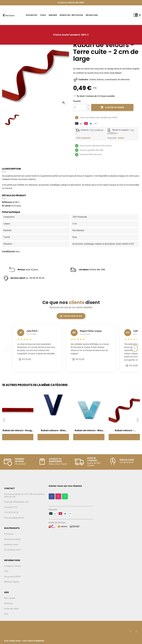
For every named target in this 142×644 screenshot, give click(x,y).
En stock (6, 206)
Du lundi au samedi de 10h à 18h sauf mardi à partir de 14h (24, 495)
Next (138, 420)
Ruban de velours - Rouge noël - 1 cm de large (18, 431)
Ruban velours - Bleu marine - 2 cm (53, 431)
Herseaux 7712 (11, 507)
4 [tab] (75, 445)
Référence (7, 202)
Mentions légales (12, 582)
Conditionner (9, 252)
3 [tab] (72, 445)
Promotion (9, 534)
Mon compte (10, 598)
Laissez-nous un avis (71, 316)
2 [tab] (70, 445)
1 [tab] (67, 445)
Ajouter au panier (112, 107)
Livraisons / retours (13, 566)
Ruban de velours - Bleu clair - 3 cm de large (89, 431)
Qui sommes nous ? (13, 550)
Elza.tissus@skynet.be (14, 518)
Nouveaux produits (12, 539)
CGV (6, 571)
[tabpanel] (18, 419)
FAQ (6, 614)
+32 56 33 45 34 (11, 512)
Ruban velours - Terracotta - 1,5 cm (124, 431)
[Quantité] (80, 107)
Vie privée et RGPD (12, 577)
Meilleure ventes (11, 545)
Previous (4, 420)
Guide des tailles (11, 609)
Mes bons (9, 603)
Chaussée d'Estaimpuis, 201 (16, 502)
